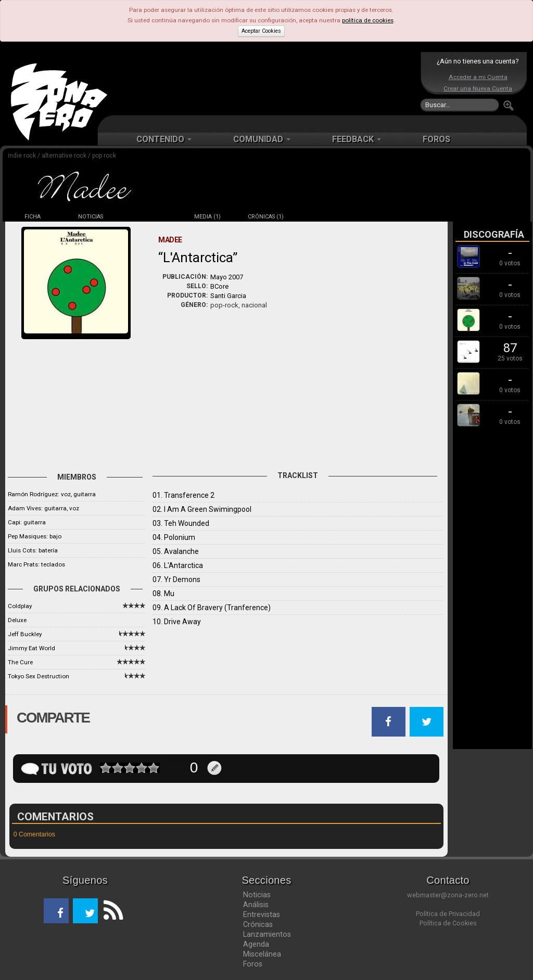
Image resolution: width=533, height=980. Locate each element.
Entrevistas (262, 914)
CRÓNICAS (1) (266, 217)
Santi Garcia (228, 296)
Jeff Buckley (25, 634)
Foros (253, 964)
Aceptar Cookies (261, 31)
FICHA (33, 217)
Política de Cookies (448, 923)
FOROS (436, 139)
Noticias (257, 895)
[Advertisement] (264, 83)
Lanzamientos (267, 934)
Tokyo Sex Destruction (39, 676)
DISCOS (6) (149, 217)
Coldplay (20, 606)
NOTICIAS (91, 217)
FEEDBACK (357, 139)
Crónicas (258, 924)
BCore (219, 286)
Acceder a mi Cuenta (478, 77)
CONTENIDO (164, 139)
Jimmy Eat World (31, 648)
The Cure (20, 662)
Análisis (256, 905)
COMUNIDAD (262, 139)
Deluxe (17, 620)
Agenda (256, 944)
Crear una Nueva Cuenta (478, 88)
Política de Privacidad (448, 914)
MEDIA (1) (207, 217)
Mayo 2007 (227, 277)
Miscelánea (262, 954)
